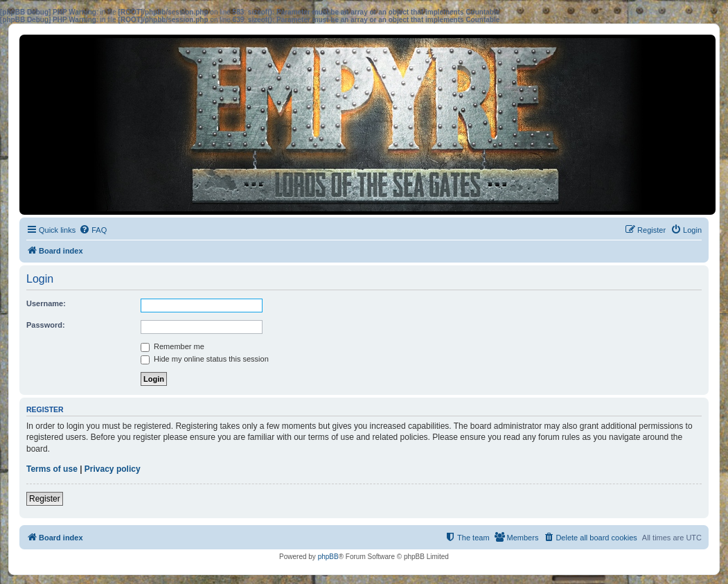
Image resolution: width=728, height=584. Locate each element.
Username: (46, 303)
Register (45, 499)
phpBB (328, 557)
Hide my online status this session (205, 359)
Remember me (172, 346)
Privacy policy (113, 469)
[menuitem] (93, 230)
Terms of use (52, 469)
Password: (46, 325)
